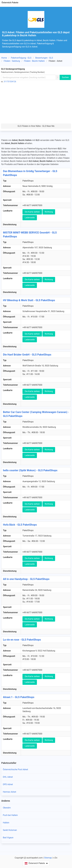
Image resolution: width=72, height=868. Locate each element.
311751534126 (10, 82)
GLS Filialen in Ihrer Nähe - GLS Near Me (36, 126)
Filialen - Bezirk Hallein (34, 61)
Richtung (49, 212)
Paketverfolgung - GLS (21, 58)
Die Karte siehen (32, 212)
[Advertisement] (36, 104)
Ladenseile (30, 218)
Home (4, 58)
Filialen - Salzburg (12, 61)
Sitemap (48, 858)
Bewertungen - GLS (44, 58)
